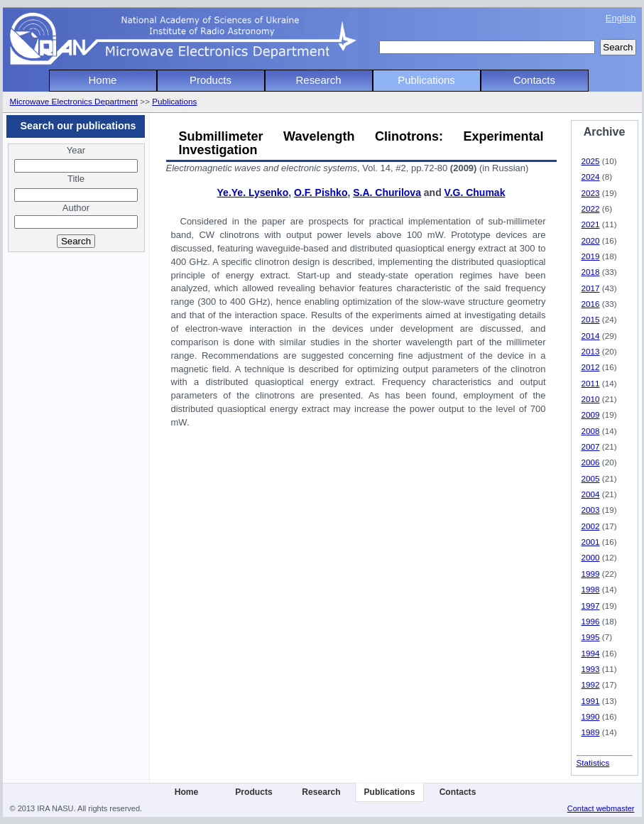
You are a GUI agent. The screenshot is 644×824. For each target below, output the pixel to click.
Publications (426, 80)
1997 (591, 606)
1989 (591, 732)
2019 (591, 256)
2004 (591, 494)
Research (319, 80)
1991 (591, 701)
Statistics (593, 763)
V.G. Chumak (475, 193)
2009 (591, 414)
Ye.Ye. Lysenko (253, 193)
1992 (591, 684)
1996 (591, 621)
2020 (591, 240)
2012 (591, 367)
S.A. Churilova (387, 193)
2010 (591, 399)
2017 (591, 288)
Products (211, 80)
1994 (591, 653)
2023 (591, 193)
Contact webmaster (601, 808)
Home (103, 80)
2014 (591, 336)
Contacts (534, 80)
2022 (591, 208)
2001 (591, 542)
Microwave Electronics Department (74, 101)
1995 (591, 637)
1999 (591, 574)
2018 (591, 272)
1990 (591, 716)
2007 (591, 446)
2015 (591, 319)
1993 (591, 669)
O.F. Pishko (321, 193)
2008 (591, 431)
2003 (591, 510)
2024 (591, 177)
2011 (591, 383)
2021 (591, 224)
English (621, 18)
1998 (591, 589)
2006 (591, 462)
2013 (591, 351)
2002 (591, 526)
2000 (591, 557)
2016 (591, 304)
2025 (591, 161)
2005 (591, 478)
